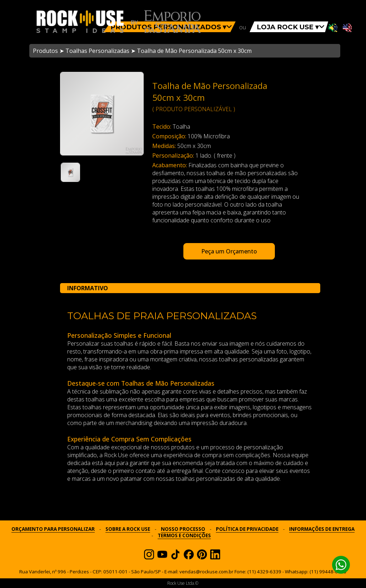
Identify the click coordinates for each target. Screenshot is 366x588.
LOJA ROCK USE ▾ (291, 27)
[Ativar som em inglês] (347, 28)
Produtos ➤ (48, 51)
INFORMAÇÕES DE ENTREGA (322, 529)
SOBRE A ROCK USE (128, 529)
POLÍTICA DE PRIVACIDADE (247, 529)
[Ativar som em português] (333, 28)
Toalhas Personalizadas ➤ (100, 51)
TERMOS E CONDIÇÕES (184, 535)
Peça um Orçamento (229, 251)
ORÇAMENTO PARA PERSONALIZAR (53, 529)
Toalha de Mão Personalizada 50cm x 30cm (194, 51)
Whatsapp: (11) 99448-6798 (316, 572)
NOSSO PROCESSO (183, 529)
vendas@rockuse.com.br (206, 572)
